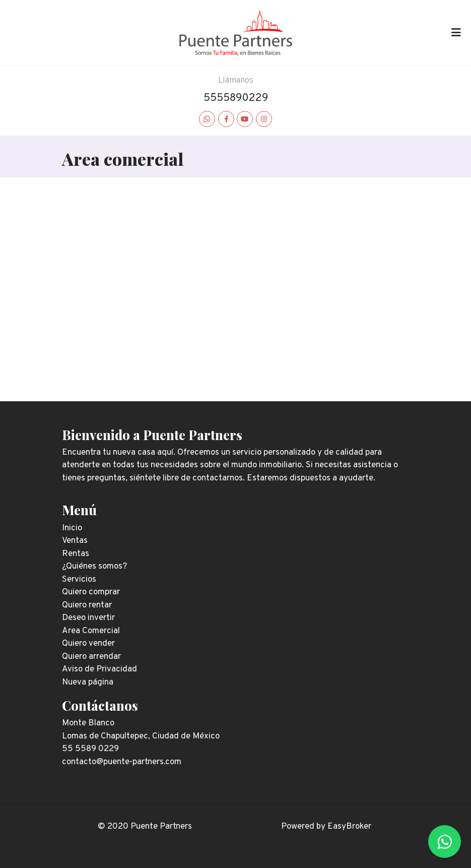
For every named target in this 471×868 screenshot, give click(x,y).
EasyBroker (349, 827)
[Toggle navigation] (456, 33)
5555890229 (236, 98)
